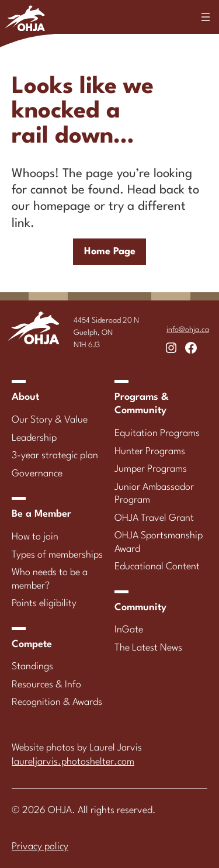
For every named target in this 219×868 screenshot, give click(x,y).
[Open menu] (206, 17)
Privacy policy (40, 847)
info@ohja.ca (188, 330)
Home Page (110, 252)
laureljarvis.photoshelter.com (73, 762)
